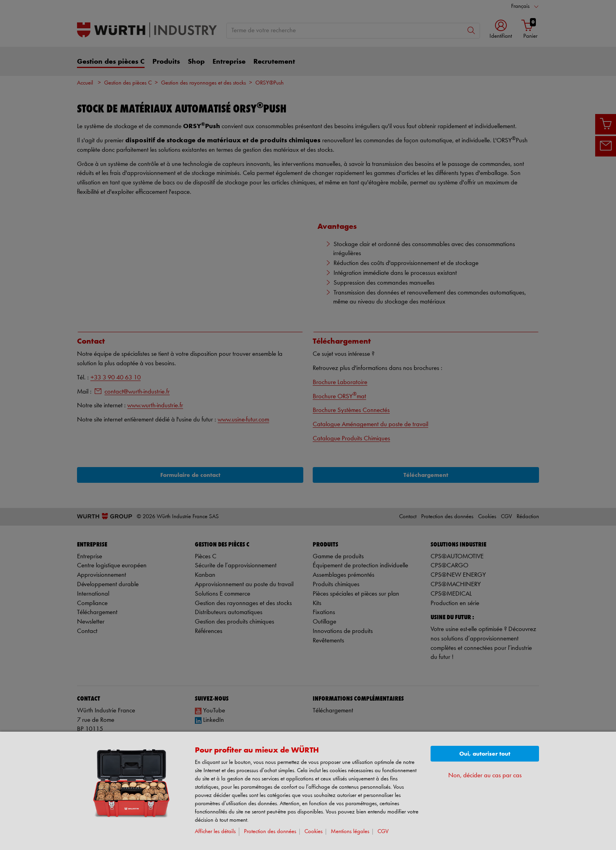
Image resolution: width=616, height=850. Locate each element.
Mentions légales (350, 832)
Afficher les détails (215, 832)
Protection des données (270, 832)
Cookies (313, 832)
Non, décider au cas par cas (485, 775)
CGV (383, 832)
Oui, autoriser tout (485, 754)
